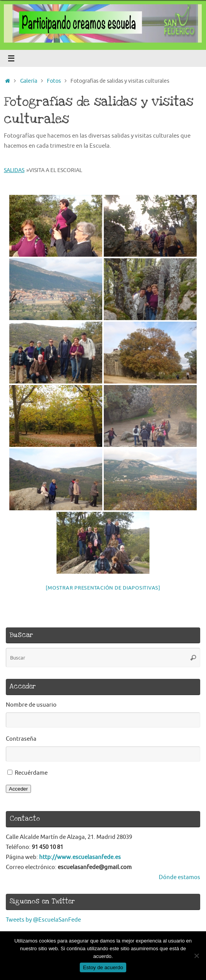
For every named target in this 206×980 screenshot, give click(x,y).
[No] (196, 956)
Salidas (14, 170)
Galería (29, 81)
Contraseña (21, 739)
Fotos (54, 81)
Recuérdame (31, 773)
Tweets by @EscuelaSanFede (43, 920)
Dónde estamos (179, 877)
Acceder (18, 789)
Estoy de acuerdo (103, 967)
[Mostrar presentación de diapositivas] (103, 588)
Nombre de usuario (31, 705)
